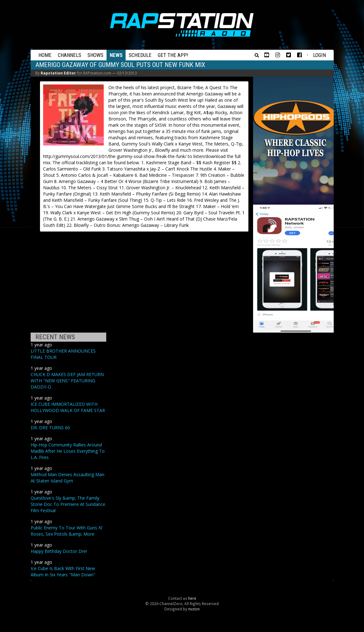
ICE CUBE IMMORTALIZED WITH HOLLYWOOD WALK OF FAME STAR (68, 407)
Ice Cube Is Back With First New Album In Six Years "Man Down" (63, 571)
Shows (95, 55)
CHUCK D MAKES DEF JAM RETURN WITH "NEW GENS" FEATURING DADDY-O (67, 381)
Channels (70, 55)
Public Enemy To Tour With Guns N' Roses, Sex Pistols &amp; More (67, 531)
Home (45, 55)
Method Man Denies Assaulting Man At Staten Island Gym (67, 478)
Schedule (140, 55)
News (116, 55)
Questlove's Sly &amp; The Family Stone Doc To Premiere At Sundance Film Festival (68, 504)
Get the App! (173, 55)
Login (319, 55)
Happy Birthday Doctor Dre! (59, 551)
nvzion (194, 609)
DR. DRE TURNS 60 (50, 428)
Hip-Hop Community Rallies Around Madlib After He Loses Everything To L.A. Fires (68, 451)
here (192, 598)
